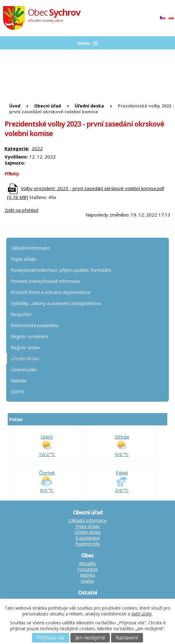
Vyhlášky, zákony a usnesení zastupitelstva (56, 303)
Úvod (15, 106)
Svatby (87, 581)
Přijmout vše (51, 638)
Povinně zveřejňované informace (45, 281)
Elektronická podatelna (35, 325)
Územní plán (24, 369)
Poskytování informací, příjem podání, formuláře (61, 270)
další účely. (142, 614)
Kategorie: (17, 148)
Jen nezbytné (90, 638)
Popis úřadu (23, 259)
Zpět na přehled (21, 210)
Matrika (19, 381)
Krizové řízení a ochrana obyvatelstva (50, 292)
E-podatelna (88, 538)
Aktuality (87, 563)
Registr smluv (25, 347)
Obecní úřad (48, 106)
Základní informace (30, 248)
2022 (37, 148)
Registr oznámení (29, 336)
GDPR (17, 392)
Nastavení (127, 638)
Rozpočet (21, 314)
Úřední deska (89, 106)
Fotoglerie (87, 569)
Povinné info (87, 544)
